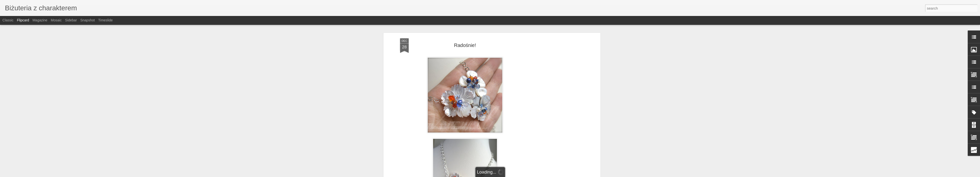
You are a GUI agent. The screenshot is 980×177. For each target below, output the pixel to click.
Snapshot (88, 20)
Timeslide (105, 20)
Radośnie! (465, 45)
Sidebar (71, 20)
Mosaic (56, 20)
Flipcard (23, 20)
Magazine (40, 20)
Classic (8, 20)
